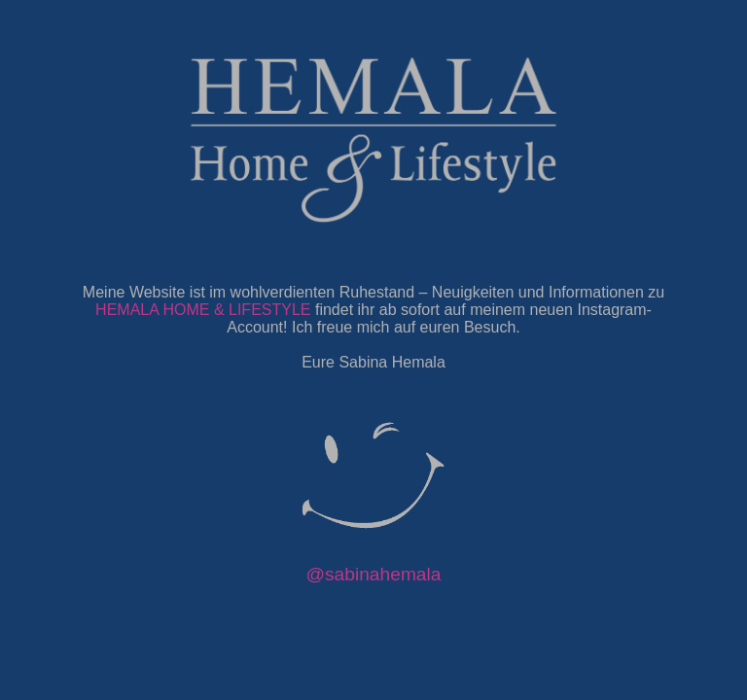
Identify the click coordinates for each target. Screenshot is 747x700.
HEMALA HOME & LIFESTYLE (203, 310)
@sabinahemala (374, 574)
